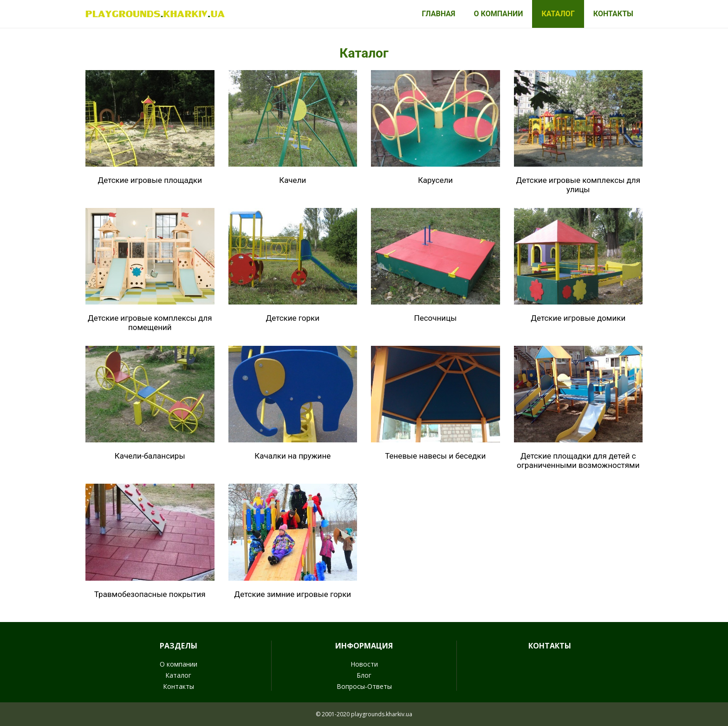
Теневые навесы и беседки (435, 456)
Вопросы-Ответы (364, 686)
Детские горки (292, 318)
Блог (364, 675)
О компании (499, 14)
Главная (438, 14)
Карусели (435, 180)
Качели (292, 180)
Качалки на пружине (292, 456)
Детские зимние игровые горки (292, 594)
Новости (364, 664)
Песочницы (435, 318)
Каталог (558, 14)
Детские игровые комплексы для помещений (150, 323)
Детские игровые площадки (150, 180)
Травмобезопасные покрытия (150, 594)
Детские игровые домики (578, 318)
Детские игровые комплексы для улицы (578, 185)
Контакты (613, 14)
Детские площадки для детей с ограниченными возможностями (578, 460)
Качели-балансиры (150, 456)
